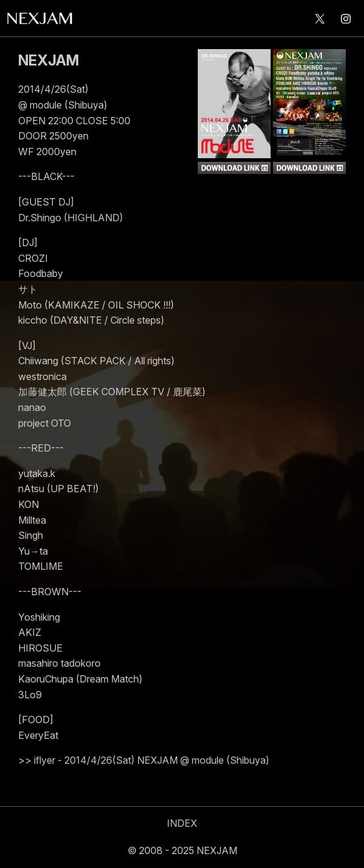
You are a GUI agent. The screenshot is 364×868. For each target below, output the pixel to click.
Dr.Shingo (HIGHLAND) (71, 218)
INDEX (182, 823)
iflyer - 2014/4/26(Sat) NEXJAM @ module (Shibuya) (152, 760)
